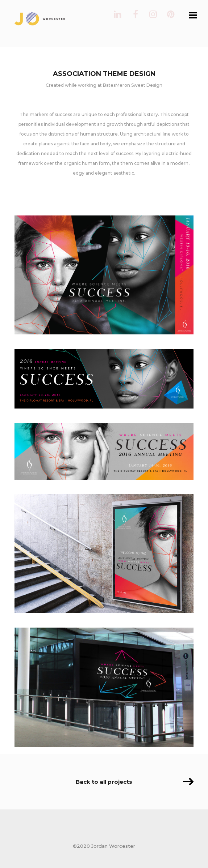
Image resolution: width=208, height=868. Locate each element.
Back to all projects (104, 782)
